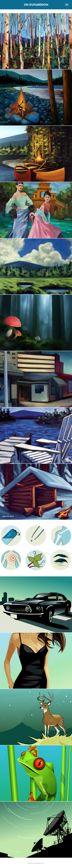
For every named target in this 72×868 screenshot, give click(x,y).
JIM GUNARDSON (36, 5)
